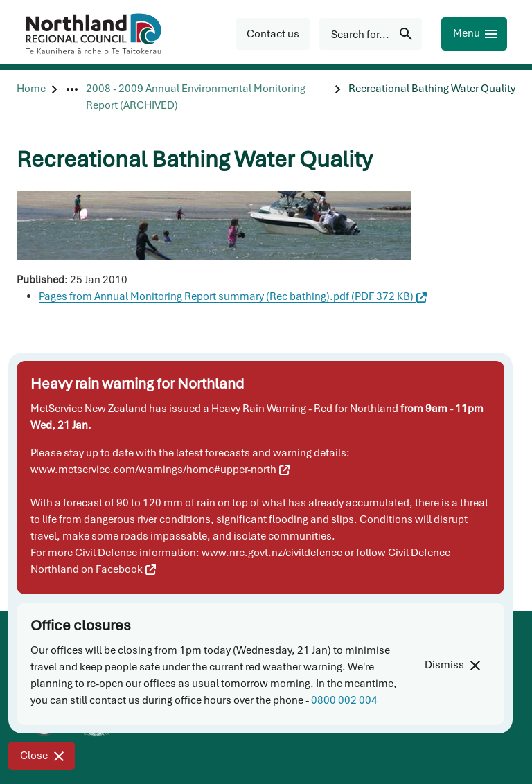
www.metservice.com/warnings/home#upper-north (160, 470)
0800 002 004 (344, 700)
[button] (273, 34)
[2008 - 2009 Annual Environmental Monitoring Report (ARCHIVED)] (207, 97)
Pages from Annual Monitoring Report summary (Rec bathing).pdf (233, 296)
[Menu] (474, 34)
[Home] (31, 97)
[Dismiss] (452, 665)
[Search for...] (371, 34)
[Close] (42, 756)
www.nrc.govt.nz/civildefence (272, 553)
